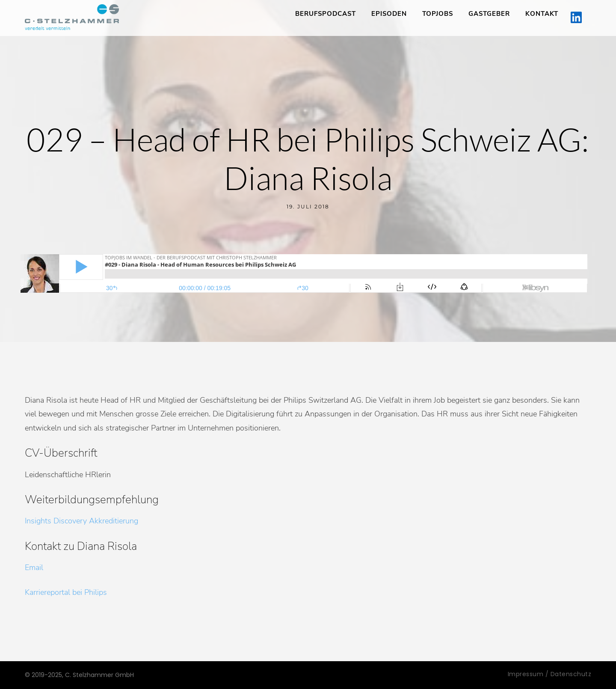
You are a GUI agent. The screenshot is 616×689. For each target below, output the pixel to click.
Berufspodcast (326, 14)
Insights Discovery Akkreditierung (81, 521)
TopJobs (438, 14)
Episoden (389, 14)
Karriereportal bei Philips (66, 592)
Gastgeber (489, 14)
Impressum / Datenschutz (550, 674)
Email (34, 567)
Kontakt (542, 14)
